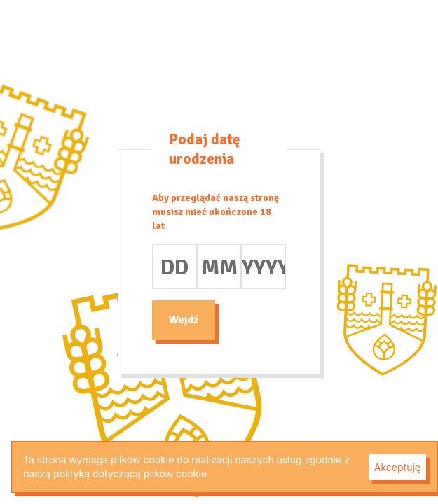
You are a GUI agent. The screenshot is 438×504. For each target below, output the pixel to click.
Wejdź (184, 320)
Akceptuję (397, 467)
